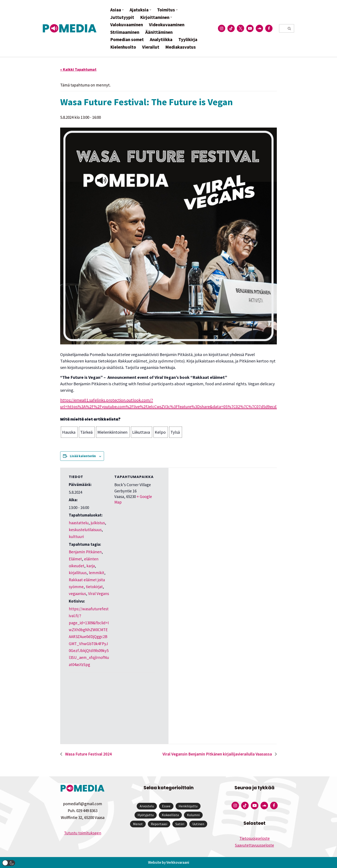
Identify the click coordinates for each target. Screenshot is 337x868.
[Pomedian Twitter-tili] (240, 28)
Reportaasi (159, 824)
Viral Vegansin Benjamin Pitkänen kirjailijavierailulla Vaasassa (218, 754)
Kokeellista (170, 815)
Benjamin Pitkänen (85, 552)
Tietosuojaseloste (255, 838)
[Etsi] (282, 28)
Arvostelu (147, 806)
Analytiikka (161, 39)
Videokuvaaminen (167, 25)
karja (91, 566)
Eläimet (75, 559)
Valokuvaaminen (127, 25)
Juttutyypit (122, 17)
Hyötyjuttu (146, 815)
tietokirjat (94, 587)
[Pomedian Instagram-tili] (222, 28)
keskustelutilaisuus (85, 530)
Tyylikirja (188, 39)
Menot (138, 824)
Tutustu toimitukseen (83, 833)
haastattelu (79, 523)
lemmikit (97, 573)
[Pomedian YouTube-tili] (250, 28)
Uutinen (198, 824)
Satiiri (180, 824)
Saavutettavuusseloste (254, 845)
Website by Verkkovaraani (169, 862)
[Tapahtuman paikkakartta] (91, 702)
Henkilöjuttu (188, 806)
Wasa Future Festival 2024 (88, 754)
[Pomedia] (71, 28)
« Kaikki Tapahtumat (78, 69)
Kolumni (193, 815)
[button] (123, 10)
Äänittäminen (159, 32)
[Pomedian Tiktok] (231, 28)
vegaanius (77, 594)
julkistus (98, 523)
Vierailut (151, 47)
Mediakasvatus (181, 47)
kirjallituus (78, 573)
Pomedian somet (127, 39)
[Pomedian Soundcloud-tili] (259, 28)
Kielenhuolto (123, 47)
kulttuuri (76, 537)
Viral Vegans (99, 594)
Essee (166, 806)
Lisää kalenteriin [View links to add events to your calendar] (83, 456)
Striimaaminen (125, 32)
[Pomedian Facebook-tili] (269, 28)
